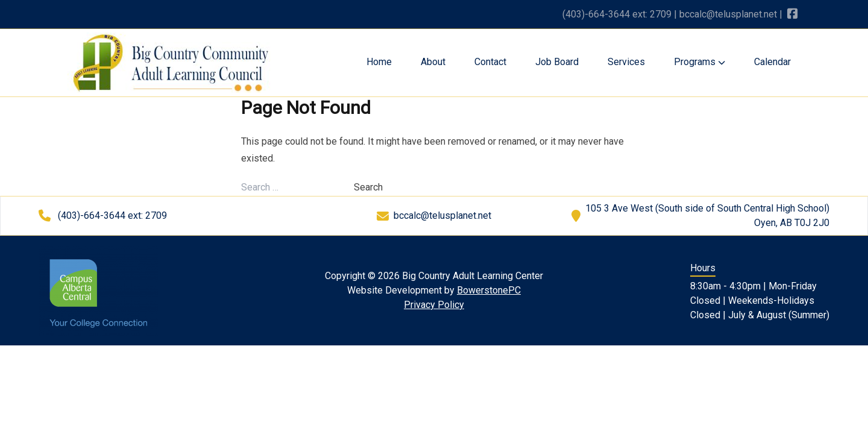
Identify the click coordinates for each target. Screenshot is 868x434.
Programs (700, 62)
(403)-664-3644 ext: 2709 (617, 14)
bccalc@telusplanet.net (728, 14)
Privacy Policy (434, 305)
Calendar (772, 62)
